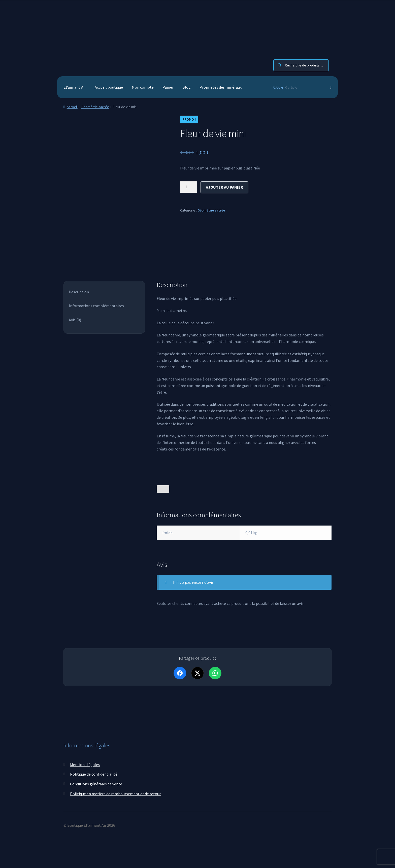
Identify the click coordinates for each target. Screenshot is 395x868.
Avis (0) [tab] (75, 320)
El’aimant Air (75, 87)
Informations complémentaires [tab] (96, 306)
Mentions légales (85, 765)
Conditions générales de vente (96, 784)
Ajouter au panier (224, 187)
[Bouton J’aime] (163, 489)
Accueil (72, 107)
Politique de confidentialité (94, 774)
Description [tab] (79, 292)
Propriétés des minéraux (221, 87)
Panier (168, 87)
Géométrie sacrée (95, 107)
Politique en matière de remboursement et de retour (115, 794)
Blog (187, 87)
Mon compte (143, 87)
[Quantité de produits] (189, 187)
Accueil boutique (109, 87)
